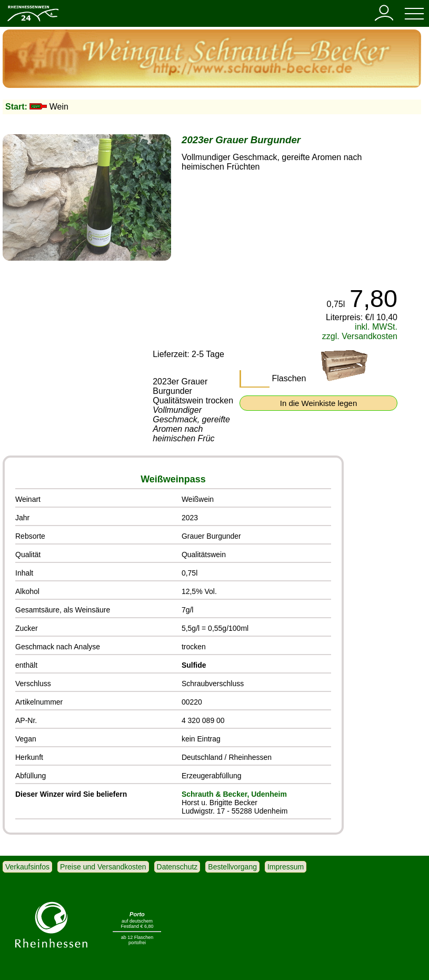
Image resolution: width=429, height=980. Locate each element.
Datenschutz (177, 867)
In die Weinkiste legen (318, 403)
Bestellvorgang (232, 867)
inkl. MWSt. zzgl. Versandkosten (360, 331)
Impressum (286, 867)
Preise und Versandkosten (103, 867)
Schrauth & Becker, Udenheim (234, 794)
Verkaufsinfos (27, 867)
